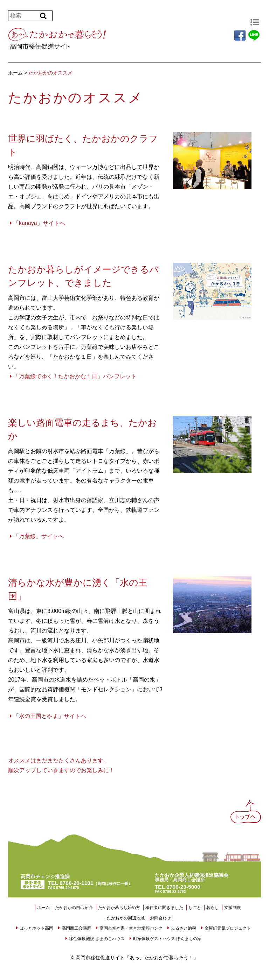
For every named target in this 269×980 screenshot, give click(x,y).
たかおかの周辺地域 (126, 918)
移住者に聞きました (164, 908)
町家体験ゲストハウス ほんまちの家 (167, 939)
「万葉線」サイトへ (39, 536)
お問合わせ (160, 918)
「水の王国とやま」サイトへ (50, 716)
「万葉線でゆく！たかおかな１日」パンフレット (75, 376)
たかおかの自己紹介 (74, 908)
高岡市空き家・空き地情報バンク (131, 928)
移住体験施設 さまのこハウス (97, 939)
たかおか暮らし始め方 (119, 908)
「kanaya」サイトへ (39, 223)
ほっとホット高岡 (36, 928)
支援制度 (233, 908)
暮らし (213, 908)
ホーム (43, 908)
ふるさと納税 (184, 928)
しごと (195, 908)
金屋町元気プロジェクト (228, 928)
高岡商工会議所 (76, 928)
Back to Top (247, 814)
